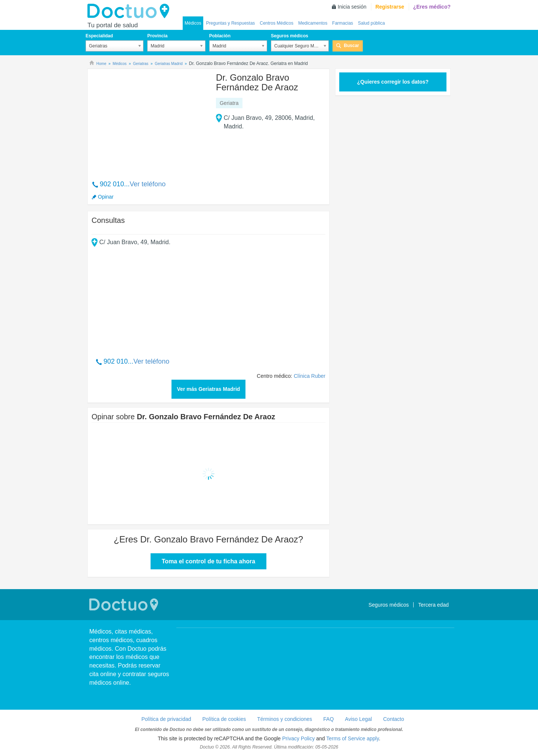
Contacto (393, 719)
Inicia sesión (352, 7)
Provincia (157, 36)
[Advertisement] (149, 121)
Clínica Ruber (310, 376)
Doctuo (130, 11)
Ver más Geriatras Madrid (209, 389)
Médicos (193, 23)
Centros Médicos (276, 23)
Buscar (351, 46)
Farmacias (343, 23)
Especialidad (99, 36)
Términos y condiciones (285, 719)
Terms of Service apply (353, 738)
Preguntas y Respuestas (231, 23)
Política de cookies (224, 719)
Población (220, 36)
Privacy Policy (298, 738)
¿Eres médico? (432, 7)
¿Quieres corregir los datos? (393, 82)
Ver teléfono (148, 184)
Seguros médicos (290, 36)
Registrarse (390, 7)
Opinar (106, 197)
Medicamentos (313, 23)
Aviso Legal (358, 719)
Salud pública (371, 23)
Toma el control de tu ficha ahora (208, 561)
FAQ (328, 719)
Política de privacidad (166, 719)
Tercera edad (433, 605)
